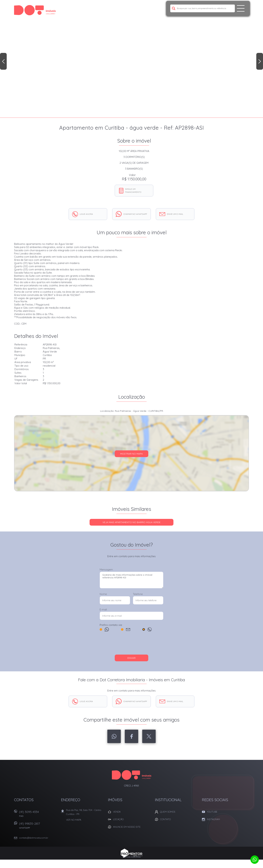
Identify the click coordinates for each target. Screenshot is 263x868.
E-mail (103, 609)
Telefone (138, 594)
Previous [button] (3, 61)
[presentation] (131, 645)
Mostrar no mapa (131, 454)
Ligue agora (86, 214)
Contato (165, 819)
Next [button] (260, 61)
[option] (131, 59)
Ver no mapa (74, 820)
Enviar (131, 658)
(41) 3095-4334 (38, 815)
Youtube (212, 812)
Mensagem (106, 570)
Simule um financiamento (133, 191)
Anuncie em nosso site (127, 827)
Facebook (131, 736)
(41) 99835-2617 (38, 827)
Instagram (213, 819)
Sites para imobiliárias (131, 857)
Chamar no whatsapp (135, 214)
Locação (118, 819)
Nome (103, 594)
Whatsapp (114, 736)
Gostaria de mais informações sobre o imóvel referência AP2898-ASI (131, 580)
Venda (117, 812)
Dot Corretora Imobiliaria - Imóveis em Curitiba (132, 775)
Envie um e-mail (175, 214)
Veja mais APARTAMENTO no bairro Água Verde (131, 522)
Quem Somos (168, 812)
